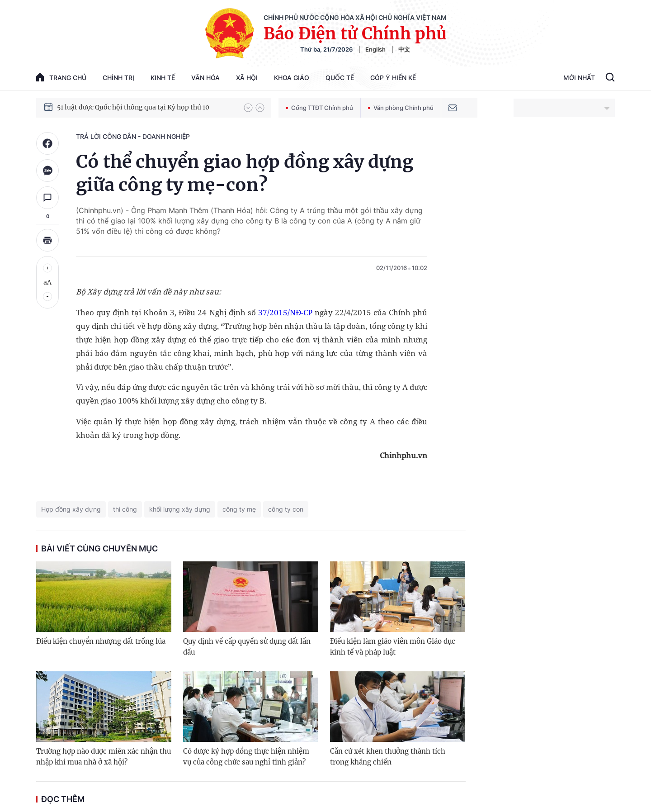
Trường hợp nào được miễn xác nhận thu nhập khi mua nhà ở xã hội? (104, 757)
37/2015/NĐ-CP (285, 312)
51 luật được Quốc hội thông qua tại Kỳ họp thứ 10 (133, 107)
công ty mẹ (239, 509)
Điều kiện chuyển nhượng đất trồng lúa (101, 641)
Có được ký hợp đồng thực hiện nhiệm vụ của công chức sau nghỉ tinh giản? (246, 757)
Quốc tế (340, 78)
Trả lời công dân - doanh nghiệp (133, 136)
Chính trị (118, 78)
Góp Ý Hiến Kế (393, 78)
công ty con (286, 509)
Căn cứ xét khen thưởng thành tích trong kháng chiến (388, 757)
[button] (248, 108)
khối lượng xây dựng (180, 509)
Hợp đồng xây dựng (71, 509)
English (375, 49)
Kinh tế (163, 78)
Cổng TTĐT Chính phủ (319, 108)
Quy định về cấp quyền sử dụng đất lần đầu (247, 647)
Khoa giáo (292, 78)
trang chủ (61, 77)
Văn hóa (205, 78)
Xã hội (247, 78)
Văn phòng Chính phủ (401, 108)
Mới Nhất (579, 78)
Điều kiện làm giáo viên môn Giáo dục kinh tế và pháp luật (393, 647)
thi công (125, 509)
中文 (404, 49)
